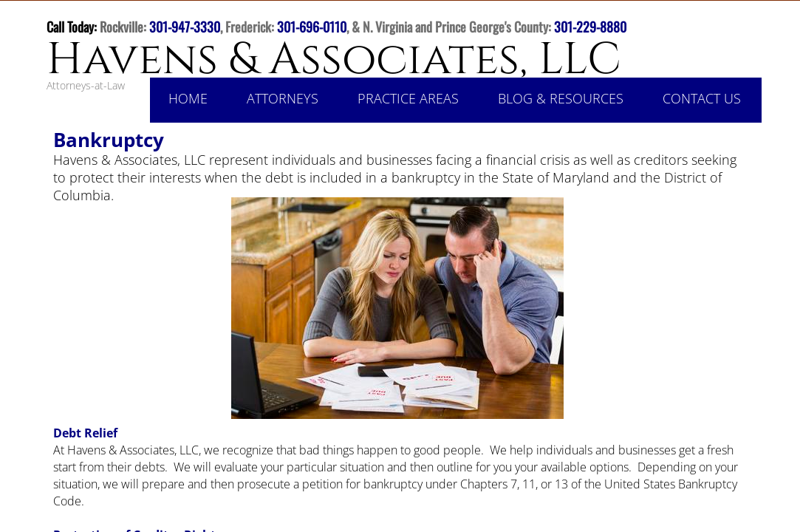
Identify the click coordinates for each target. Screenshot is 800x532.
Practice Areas (408, 98)
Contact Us (702, 98)
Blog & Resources (561, 98)
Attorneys (283, 98)
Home (188, 98)
